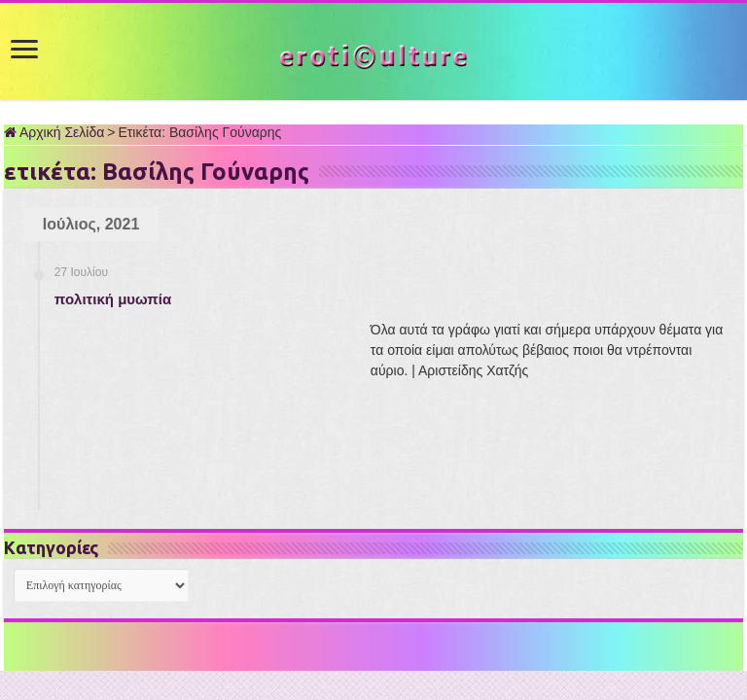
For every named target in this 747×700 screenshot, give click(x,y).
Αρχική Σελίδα (54, 132)
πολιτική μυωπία (113, 299)
